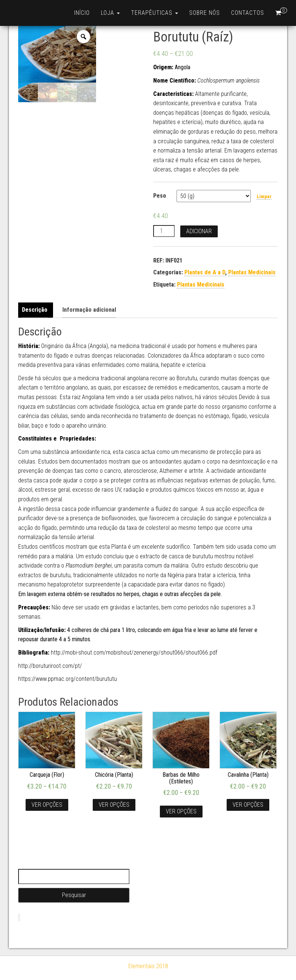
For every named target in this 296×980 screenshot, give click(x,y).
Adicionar (199, 231)
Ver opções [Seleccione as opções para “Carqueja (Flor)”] (47, 805)
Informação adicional (89, 310)
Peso (160, 196)
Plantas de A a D (205, 272)
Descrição (35, 310)
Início (82, 13)
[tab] (37, 310)
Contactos (248, 13)
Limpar (264, 196)
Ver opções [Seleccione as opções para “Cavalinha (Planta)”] (248, 805)
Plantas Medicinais (252, 272)
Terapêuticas (154, 13)
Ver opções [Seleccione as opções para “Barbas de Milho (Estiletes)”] (181, 811)
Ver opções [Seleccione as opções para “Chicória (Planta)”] (114, 805)
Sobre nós (205, 13)
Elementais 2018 (148, 966)
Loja (110, 13)
